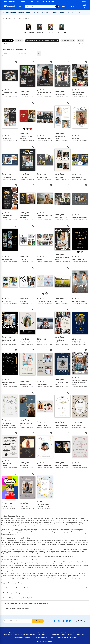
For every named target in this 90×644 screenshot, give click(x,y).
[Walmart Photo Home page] (12, 6)
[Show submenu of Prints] (44, 12)
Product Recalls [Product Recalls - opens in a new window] (9, 635)
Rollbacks (6, 12)
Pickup (36, 12)
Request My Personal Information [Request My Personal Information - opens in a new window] (66, 637)
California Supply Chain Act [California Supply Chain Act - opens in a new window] (22, 637)
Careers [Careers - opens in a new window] (31, 632)
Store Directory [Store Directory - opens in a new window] (22, 632)
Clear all (4, 44)
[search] (39, 53)
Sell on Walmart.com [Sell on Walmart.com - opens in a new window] (52, 632)
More (79, 12)
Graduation (21, 12)
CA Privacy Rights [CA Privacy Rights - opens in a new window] (79, 635)
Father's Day (29, 12)
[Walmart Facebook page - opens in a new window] (55, 621)
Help (63, 6)
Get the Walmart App (43, 635)
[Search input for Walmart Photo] (40, 6)
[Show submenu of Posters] (64, 12)
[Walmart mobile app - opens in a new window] (81, 621)
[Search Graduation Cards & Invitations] (20, 53)
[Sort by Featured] (82, 44)
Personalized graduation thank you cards (72, 573)
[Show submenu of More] (81, 12)
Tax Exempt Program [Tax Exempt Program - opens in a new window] (29, 635)
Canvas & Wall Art (70, 12)
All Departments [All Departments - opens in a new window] (11, 632)
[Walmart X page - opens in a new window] (59, 621)
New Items (13, 12)
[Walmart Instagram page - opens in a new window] (70, 621)
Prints (42, 12)
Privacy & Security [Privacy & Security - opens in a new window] (66, 635)
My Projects (30, 1)
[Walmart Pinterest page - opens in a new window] (63, 621)
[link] (29, 29)
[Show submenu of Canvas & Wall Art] (75, 12)
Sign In (84, 1)
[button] (10, 62)
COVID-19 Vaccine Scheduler (73, 632)
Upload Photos (50, 1)
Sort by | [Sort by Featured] (73, 44)
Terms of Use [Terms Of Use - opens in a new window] (55, 635)
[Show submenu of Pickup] (38, 12)
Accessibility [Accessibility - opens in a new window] (19, 635)
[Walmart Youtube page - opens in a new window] (67, 621)
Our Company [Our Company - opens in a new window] (40, 632)
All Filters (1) (8, 41)
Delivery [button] (19, 41)
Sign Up (38, 621)
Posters (61, 12)
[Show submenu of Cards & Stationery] (57, 12)
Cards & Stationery (51, 12)
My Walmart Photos (39, 1)
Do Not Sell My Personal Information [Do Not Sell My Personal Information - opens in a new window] (43, 637)
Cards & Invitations (8, 18)
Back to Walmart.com (9, 1)
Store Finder (22, 1)
